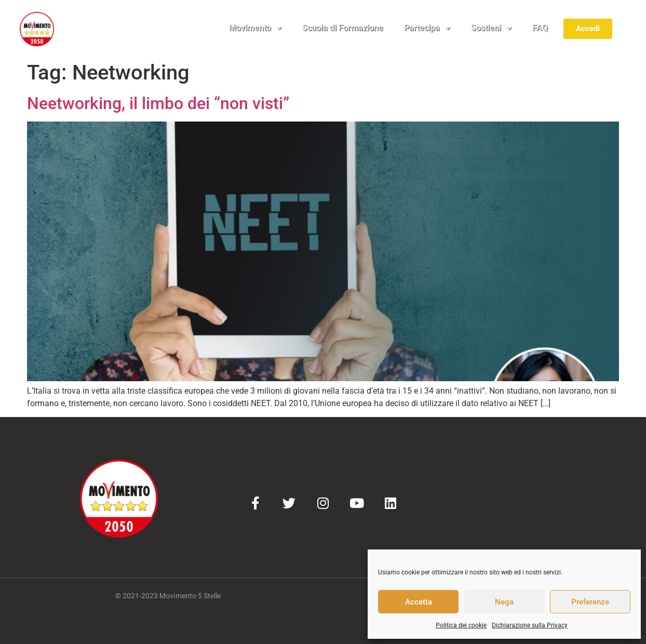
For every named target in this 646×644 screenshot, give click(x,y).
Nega (504, 602)
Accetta (419, 602)
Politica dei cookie (461, 625)
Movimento (255, 28)
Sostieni (491, 28)
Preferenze (590, 602)
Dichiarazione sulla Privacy (530, 625)
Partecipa (427, 28)
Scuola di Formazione (343, 28)
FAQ (540, 28)
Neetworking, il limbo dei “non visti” (158, 103)
